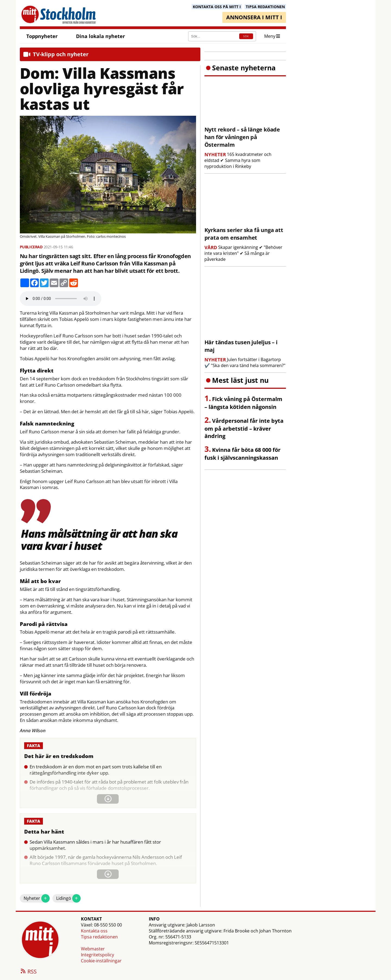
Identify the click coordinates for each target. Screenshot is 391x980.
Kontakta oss (94, 931)
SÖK (246, 36)
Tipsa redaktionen (99, 937)
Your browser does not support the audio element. (61, 299)
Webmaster (93, 949)
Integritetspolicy (97, 955)
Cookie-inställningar (101, 961)
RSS (28, 972)
